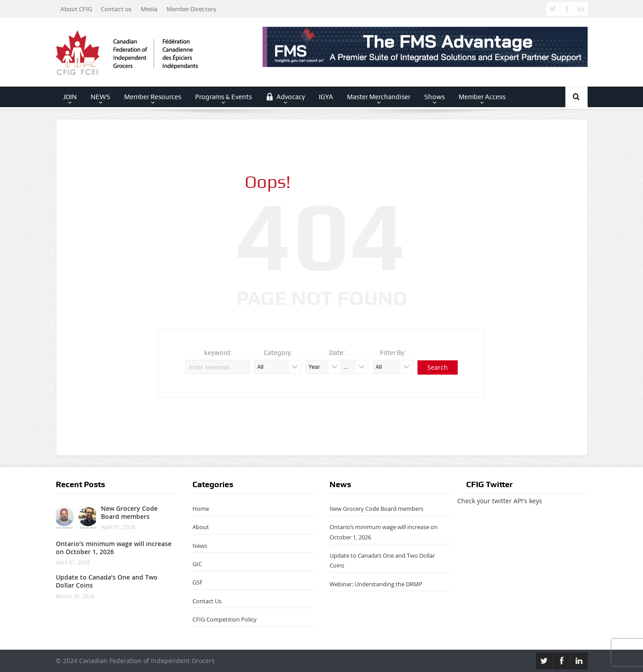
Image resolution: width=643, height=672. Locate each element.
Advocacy (285, 97)
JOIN (70, 97)
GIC (197, 564)
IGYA (326, 97)
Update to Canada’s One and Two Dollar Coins (107, 581)
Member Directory (191, 9)
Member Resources (153, 97)
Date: (337, 353)
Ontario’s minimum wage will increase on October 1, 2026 (114, 548)
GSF (198, 582)
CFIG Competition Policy (225, 619)
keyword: (218, 353)
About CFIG (76, 9)
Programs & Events (223, 97)
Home (201, 509)
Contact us (116, 9)
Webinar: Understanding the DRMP (376, 584)
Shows (434, 97)
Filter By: (393, 353)
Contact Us (207, 601)
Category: (278, 353)
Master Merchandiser (379, 97)
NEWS (100, 97)
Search (438, 367)
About (201, 527)
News (200, 546)
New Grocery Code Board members (129, 512)
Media (149, 9)
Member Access (482, 97)
